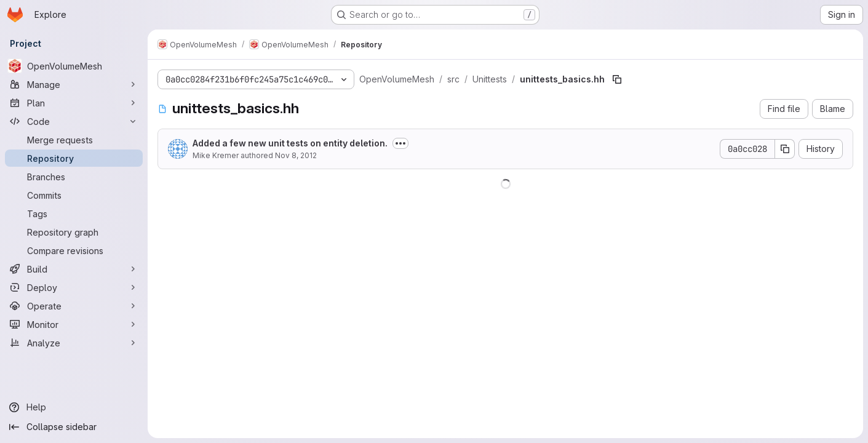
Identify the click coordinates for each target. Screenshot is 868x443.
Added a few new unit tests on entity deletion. (290, 143)
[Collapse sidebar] (74, 427)
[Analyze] (74, 343)
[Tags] (74, 214)
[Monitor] (74, 324)
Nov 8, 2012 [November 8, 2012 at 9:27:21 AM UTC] (296, 155)
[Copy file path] (617, 79)
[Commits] (74, 195)
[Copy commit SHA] (785, 149)
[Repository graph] (74, 232)
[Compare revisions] (74, 250)
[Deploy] (74, 287)
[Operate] (74, 306)
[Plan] (74, 103)
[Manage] (74, 84)
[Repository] (74, 158)
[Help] (74, 407)
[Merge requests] (74, 140)
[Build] (74, 269)
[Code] (74, 121)
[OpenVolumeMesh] (74, 66)
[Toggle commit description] (400, 143)
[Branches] (74, 177)
